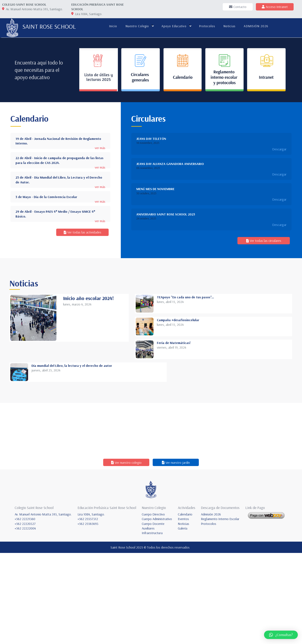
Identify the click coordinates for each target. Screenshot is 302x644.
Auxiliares (148, 619)
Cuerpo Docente (153, 614)
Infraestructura (152, 624)
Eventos (183, 610)
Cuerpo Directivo (153, 605)
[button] (281, 635)
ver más (100, 239)
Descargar (279, 240)
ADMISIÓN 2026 (255, 26)
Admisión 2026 (211, 605)
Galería (183, 619)
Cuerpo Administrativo (157, 610)
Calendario (185, 605)
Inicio (112, 26)
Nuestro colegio (137, 26)
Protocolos (206, 26)
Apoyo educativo (173, 26)
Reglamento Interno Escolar (220, 610)
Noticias (229, 26)
